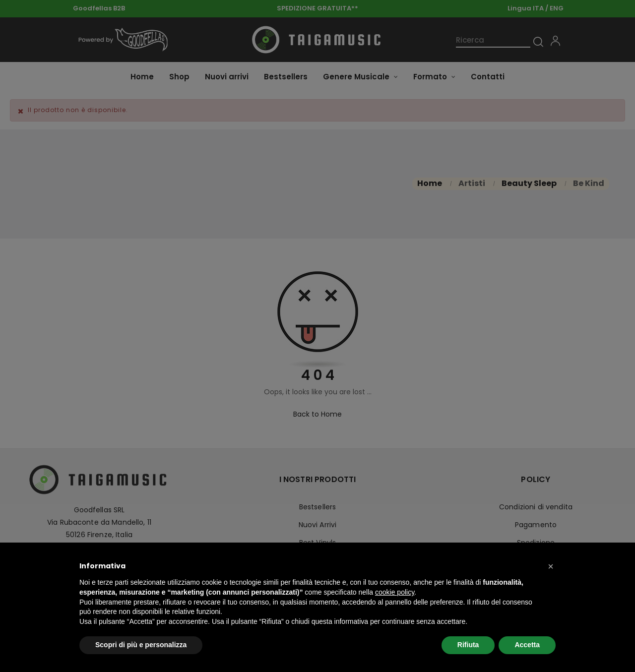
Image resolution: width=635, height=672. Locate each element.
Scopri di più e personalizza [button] (141, 645)
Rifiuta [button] (468, 645)
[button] (551, 566)
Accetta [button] (527, 645)
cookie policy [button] (395, 592)
